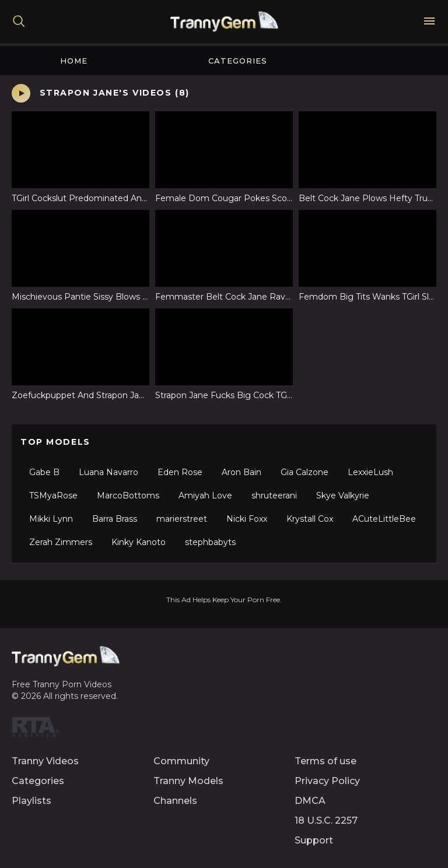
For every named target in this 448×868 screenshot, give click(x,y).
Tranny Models (188, 781)
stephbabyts (210, 542)
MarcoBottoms (128, 496)
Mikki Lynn (51, 519)
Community (181, 761)
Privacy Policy (327, 781)
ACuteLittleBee (384, 519)
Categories (238, 61)
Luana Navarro (108, 472)
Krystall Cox (310, 519)
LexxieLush (370, 472)
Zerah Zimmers (61, 542)
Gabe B (44, 472)
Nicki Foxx (247, 519)
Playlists (32, 801)
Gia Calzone (304, 472)
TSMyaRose (53, 496)
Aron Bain (242, 472)
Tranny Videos (45, 761)
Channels (175, 801)
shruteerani (274, 496)
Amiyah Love (205, 496)
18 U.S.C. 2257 (326, 820)
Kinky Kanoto (139, 542)
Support (314, 840)
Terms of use (325, 761)
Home (74, 61)
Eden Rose (180, 472)
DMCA (310, 801)
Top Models (55, 442)
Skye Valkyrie (343, 496)
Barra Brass (115, 519)
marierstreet (182, 519)
